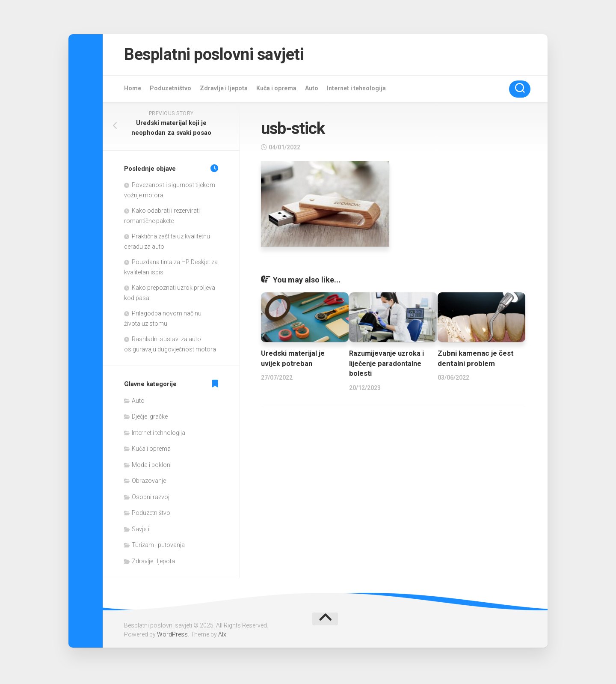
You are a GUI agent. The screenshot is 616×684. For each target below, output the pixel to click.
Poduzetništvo (170, 90)
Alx (222, 636)
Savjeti (141, 531)
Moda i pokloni (152, 467)
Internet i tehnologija (356, 90)
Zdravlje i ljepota (224, 90)
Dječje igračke (150, 419)
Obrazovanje (149, 483)
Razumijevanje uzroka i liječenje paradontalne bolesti (388, 365)
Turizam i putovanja (158, 547)
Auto (312, 90)
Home (133, 90)
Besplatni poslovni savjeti (224, 55)
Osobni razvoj (151, 499)
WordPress (172, 636)
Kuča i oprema (276, 90)
